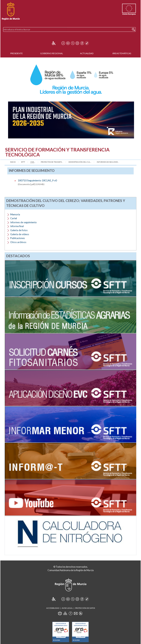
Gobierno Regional (52, 53)
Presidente (17, 53)
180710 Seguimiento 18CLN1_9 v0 (37, 180)
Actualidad (87, 53)
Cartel (14, 218)
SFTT (23, 162)
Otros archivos (18, 242)
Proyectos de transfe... (52, 162)
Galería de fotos (19, 230)
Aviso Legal (67, 608)
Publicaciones (18, 238)
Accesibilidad (53, 608)
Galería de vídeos (20, 234)
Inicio (13, 162)
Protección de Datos (85, 608)
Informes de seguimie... (108, 162)
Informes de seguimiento (23, 222)
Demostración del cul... (80, 162)
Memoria (15, 214)
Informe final (17, 226)
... (33, 162)
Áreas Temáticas (122, 53)
